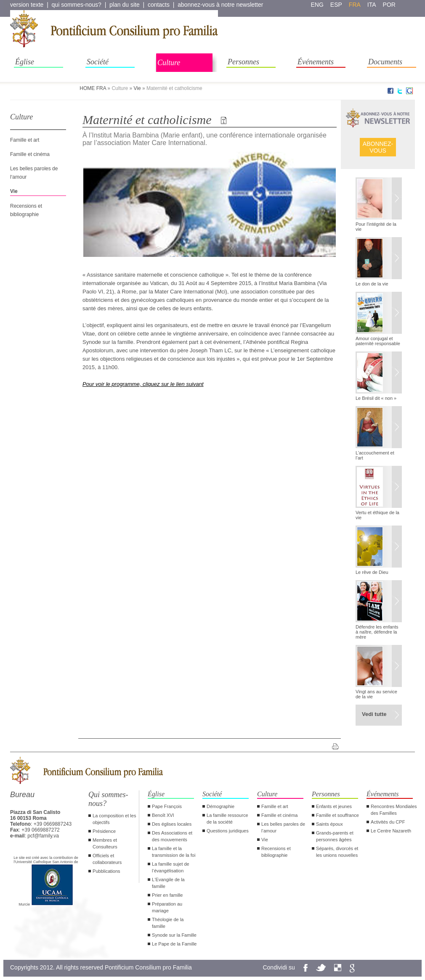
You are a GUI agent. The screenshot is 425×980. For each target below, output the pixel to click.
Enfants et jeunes (334, 806)
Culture (169, 63)
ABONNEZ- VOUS (378, 147)
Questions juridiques (228, 831)
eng (317, 5)
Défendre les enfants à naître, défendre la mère (377, 632)
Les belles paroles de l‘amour (283, 827)
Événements (316, 62)
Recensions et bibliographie (276, 852)
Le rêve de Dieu (372, 572)
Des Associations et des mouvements (172, 836)
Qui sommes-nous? (108, 799)
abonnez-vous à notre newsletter (220, 5)
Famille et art (25, 140)
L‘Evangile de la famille (168, 883)
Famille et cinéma (30, 154)
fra (355, 5)
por (389, 5)
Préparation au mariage (167, 907)
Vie (137, 88)
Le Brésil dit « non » (376, 398)
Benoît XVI (163, 815)
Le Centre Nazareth (391, 831)
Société (98, 62)
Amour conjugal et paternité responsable (378, 341)
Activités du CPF (388, 822)
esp (336, 5)
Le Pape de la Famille (174, 944)
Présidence (104, 831)
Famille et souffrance (337, 815)
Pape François (167, 806)
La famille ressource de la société (227, 819)
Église (25, 62)
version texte (27, 5)
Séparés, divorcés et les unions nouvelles (337, 852)
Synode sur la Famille (174, 935)
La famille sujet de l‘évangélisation (171, 867)
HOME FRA (93, 88)
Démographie (220, 806)
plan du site (125, 5)
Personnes (243, 62)
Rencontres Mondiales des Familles (394, 810)
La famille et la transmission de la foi (174, 852)
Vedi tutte (374, 714)
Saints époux (329, 824)
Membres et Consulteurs (105, 843)
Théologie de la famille (168, 923)
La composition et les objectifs (114, 819)
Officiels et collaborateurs (107, 859)
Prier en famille (167, 895)
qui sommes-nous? (77, 5)
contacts (159, 5)
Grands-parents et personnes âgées (335, 836)
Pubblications (106, 871)
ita (372, 5)
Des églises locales (172, 824)
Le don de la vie (372, 284)
